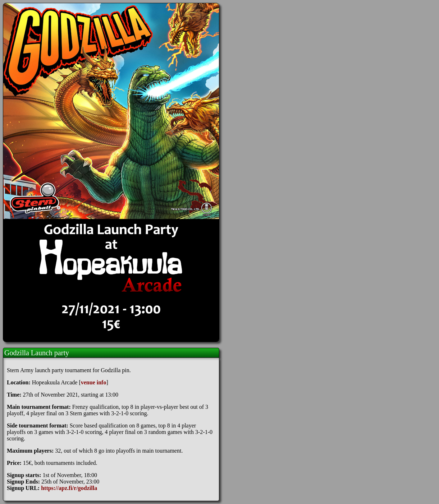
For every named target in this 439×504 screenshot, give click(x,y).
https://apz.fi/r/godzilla (69, 488)
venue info (94, 382)
